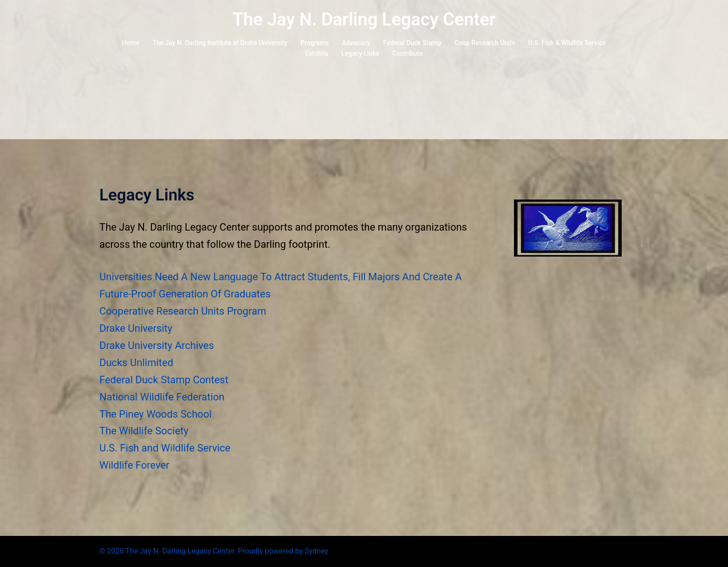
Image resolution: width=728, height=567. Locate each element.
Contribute (408, 53)
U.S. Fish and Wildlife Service (165, 448)
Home (131, 43)
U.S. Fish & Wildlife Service (567, 43)
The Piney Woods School (156, 414)
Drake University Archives (157, 345)
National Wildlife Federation (162, 397)
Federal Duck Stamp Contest (164, 380)
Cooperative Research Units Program (183, 311)
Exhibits (317, 53)
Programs (315, 43)
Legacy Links (360, 53)
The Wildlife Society (144, 431)
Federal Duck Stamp (412, 43)
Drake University (136, 328)
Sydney (316, 551)
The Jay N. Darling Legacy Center (364, 19)
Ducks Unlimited (136, 363)
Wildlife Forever (134, 465)
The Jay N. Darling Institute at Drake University (220, 43)
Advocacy (356, 43)
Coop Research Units (485, 43)
